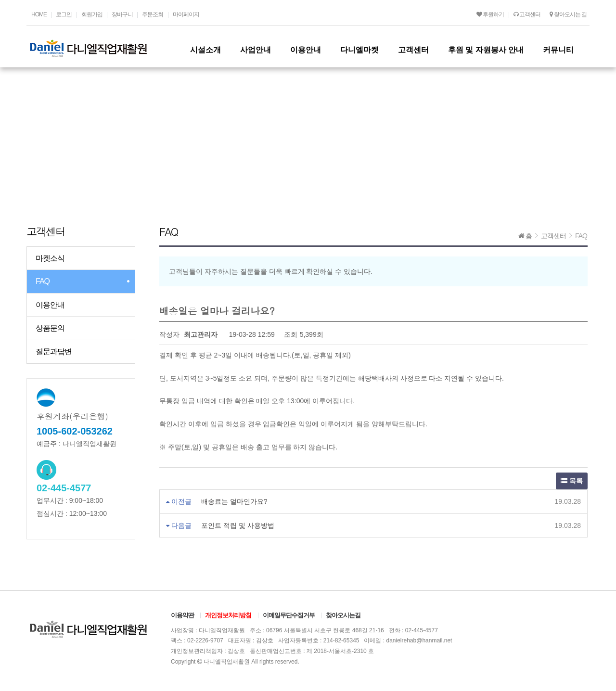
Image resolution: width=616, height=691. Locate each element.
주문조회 (153, 14)
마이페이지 (186, 14)
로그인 (64, 14)
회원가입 (92, 14)
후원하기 (490, 14)
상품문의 (50, 328)
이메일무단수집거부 (289, 615)
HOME (39, 14)
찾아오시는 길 (568, 14)
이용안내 (50, 305)
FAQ (43, 281)
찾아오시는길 (343, 615)
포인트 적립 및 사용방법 (238, 525)
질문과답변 (54, 352)
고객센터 (527, 14)
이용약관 (182, 615)
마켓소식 (50, 258)
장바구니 (122, 14)
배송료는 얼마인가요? (234, 501)
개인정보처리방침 (228, 615)
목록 (572, 481)
